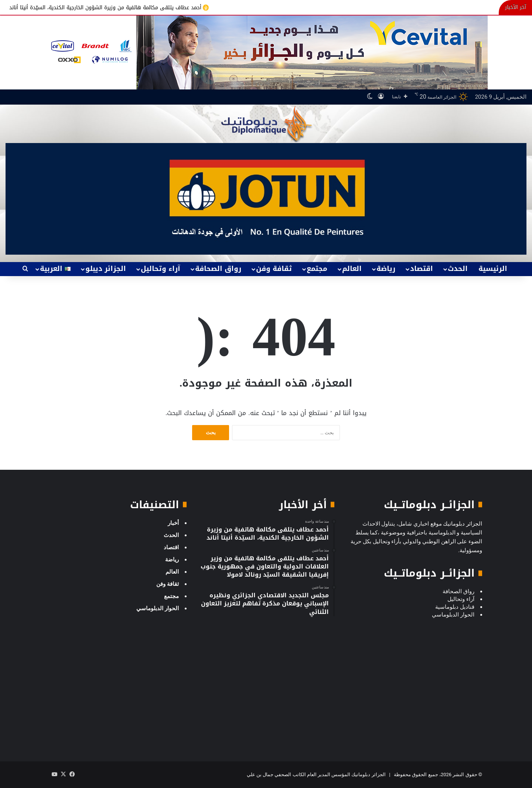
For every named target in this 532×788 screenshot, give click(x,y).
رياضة (386, 269)
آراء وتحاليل (161, 269)
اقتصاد (422, 269)
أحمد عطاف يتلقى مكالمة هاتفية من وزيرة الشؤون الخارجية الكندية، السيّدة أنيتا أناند (101, 7)
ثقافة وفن (274, 269)
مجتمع (317, 269)
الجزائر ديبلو (106, 269)
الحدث (458, 269)
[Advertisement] (414, 697)
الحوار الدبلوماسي (158, 608)
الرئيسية (493, 269)
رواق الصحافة (218, 269)
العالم (352, 269)
